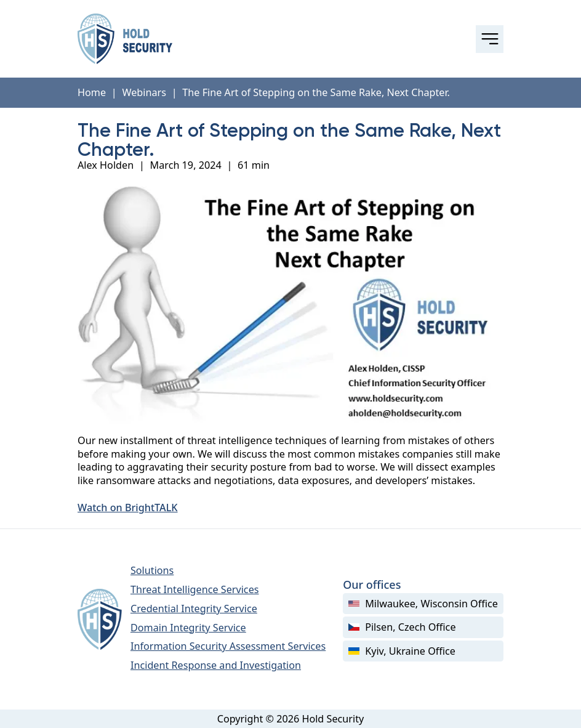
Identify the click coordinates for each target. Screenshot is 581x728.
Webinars (144, 92)
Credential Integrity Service (194, 609)
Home (92, 92)
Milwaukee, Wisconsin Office (423, 604)
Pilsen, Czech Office (402, 627)
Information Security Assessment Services (228, 646)
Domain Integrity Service (188, 628)
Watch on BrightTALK (128, 508)
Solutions (152, 570)
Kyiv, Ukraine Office (402, 651)
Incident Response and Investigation (216, 665)
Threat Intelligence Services (195, 589)
